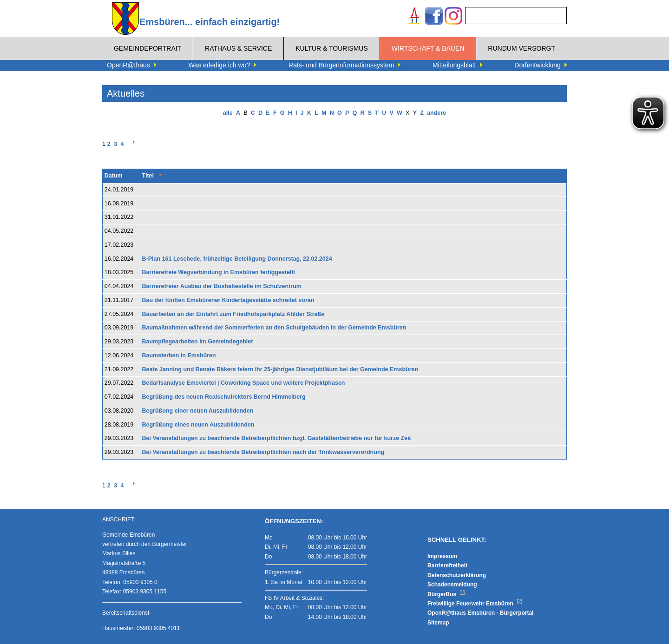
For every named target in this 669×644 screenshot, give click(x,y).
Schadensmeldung (452, 585)
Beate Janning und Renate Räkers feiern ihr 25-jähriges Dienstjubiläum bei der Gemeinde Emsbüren (280, 369)
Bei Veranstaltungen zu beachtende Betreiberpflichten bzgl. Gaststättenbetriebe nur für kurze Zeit (277, 438)
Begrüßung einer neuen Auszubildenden (198, 411)
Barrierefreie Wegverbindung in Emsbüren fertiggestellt (219, 272)
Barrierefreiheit (447, 565)
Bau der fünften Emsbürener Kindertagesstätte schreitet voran (228, 300)
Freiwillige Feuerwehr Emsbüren (475, 604)
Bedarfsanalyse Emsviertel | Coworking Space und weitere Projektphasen (244, 383)
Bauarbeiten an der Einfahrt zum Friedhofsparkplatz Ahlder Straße (233, 314)
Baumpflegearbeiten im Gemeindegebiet (198, 342)
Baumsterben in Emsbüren (179, 355)
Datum (114, 176)
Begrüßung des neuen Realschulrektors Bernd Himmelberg (224, 397)
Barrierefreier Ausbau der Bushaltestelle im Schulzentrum (222, 286)
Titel (148, 176)
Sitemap (438, 623)
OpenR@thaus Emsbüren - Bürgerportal (480, 613)
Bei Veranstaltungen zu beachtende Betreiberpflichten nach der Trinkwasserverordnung (263, 452)
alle (228, 113)
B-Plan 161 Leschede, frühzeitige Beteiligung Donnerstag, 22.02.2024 (237, 259)
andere (436, 113)
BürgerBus (446, 594)
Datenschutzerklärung (457, 575)
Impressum (442, 556)
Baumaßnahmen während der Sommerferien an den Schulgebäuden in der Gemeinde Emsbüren (274, 328)
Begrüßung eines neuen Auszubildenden (198, 425)
